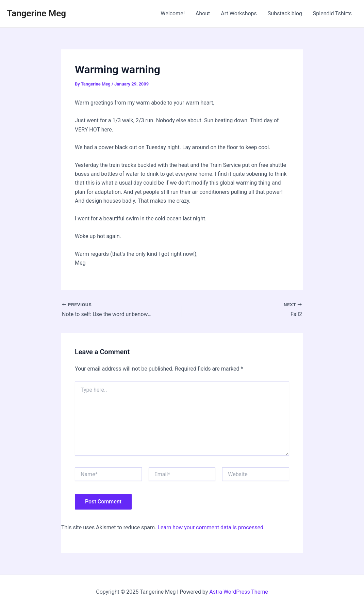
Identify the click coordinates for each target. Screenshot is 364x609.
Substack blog (285, 13)
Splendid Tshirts (332, 13)
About (203, 13)
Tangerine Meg (36, 13)
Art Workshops (239, 13)
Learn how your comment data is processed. (211, 527)
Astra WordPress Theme (238, 592)
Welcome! (172, 13)
